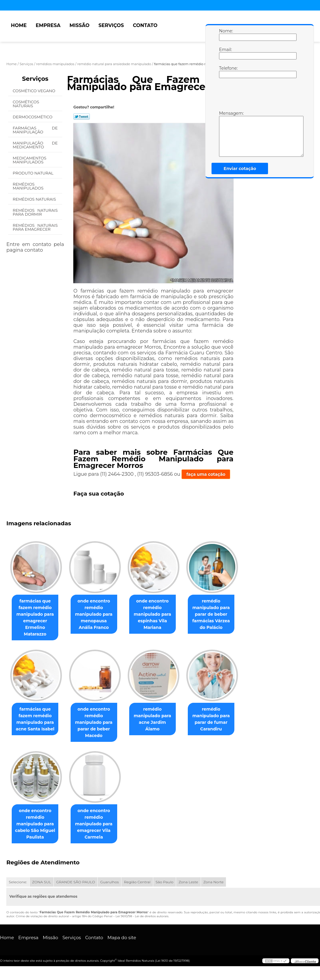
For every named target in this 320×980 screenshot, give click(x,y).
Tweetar (82, 117)
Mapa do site (122, 938)
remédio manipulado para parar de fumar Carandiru (219, 719)
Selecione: (18, 883)
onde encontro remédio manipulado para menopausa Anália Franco (97, 614)
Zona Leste (188, 883)
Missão (79, 25)
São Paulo (165, 883)
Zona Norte (214, 883)
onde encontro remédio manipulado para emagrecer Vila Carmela (98, 824)
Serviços (111, 25)
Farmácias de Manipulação (35, 130)
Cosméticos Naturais (26, 104)
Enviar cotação (240, 168)
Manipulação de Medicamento (35, 145)
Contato (145, 25)
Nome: (225, 35)
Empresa (48, 25)
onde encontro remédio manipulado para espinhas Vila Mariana (158, 614)
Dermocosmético (33, 117)
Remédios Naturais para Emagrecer (35, 227)
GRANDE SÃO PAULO (76, 883)
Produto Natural (34, 173)
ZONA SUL (42, 883)
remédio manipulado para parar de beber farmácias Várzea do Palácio (219, 614)
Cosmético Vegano (34, 91)
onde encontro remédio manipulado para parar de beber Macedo (98, 723)
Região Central (137, 883)
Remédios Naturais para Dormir (35, 212)
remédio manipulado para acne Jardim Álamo (158, 716)
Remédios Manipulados (29, 186)
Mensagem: (225, 134)
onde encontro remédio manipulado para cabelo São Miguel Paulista (36, 824)
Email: (225, 53)
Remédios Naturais (35, 199)
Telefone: (225, 72)
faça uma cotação (206, 474)
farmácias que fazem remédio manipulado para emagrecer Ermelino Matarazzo (37, 617)
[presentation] (257, 96)
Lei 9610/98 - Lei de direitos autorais (142, 917)
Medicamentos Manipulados (29, 160)
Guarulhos (109, 883)
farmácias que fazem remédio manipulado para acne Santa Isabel (37, 719)
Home (19, 25)
